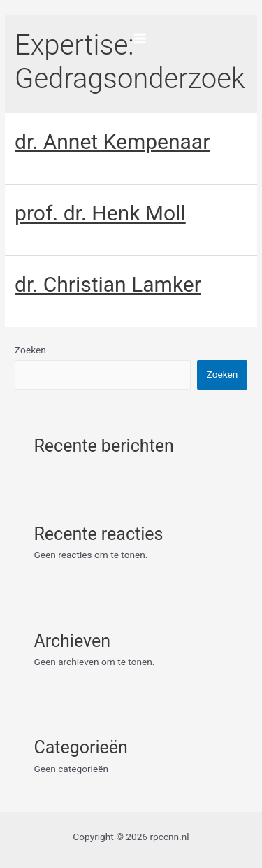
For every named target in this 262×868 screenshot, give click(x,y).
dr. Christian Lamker (108, 284)
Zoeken (30, 350)
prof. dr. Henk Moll (100, 213)
